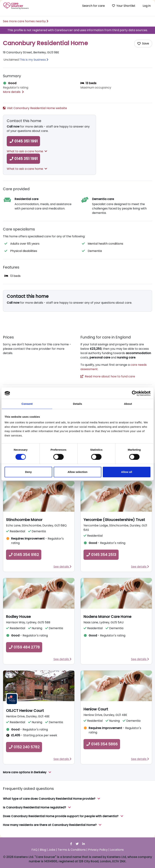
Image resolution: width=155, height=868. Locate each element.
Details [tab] (77, 404)
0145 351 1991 (23, 141)
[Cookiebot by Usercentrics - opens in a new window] (135, 393)
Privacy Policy (98, 850)
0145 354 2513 (101, 555)
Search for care (94, 6)
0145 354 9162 (24, 555)
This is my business (33, 60)
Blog (43, 850)
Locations (117, 850)
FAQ (34, 850)
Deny (28, 472)
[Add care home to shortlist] (143, 44)
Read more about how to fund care (108, 376)
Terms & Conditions (72, 850)
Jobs (52, 850)
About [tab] (128, 404)
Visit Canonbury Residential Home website (35, 108)
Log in (147, 6)
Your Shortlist (124, 6)
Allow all (127, 472)
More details (13, 92)
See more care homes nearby (26, 21)
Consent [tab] (27, 404)
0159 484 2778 (24, 647)
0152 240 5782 (24, 747)
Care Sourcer (16, 6)
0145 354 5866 (102, 744)
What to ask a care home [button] (27, 151)
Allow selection (77, 472)
